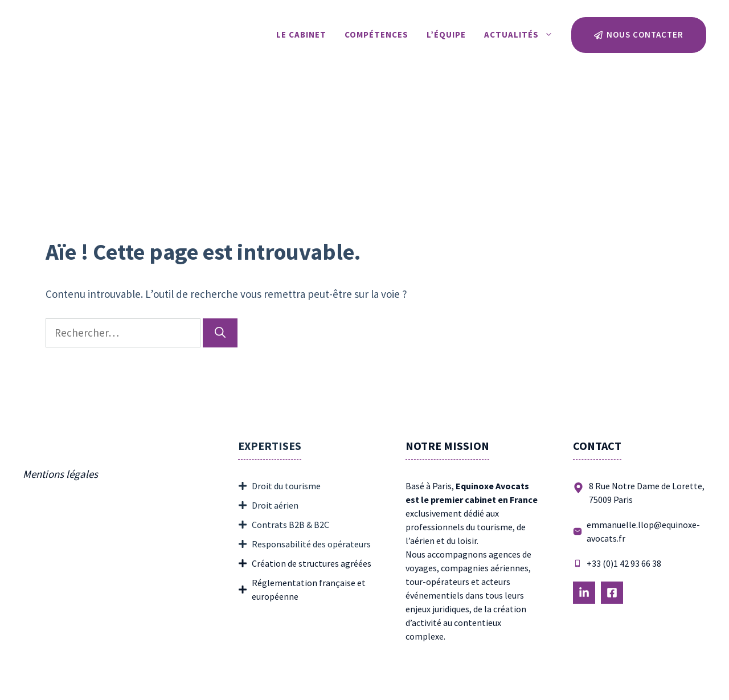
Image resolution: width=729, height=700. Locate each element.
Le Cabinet (301, 34)
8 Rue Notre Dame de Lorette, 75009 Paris (647, 493)
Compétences (376, 34)
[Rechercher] (220, 333)
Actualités (523, 35)
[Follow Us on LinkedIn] (584, 593)
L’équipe (446, 34)
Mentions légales (60, 474)
